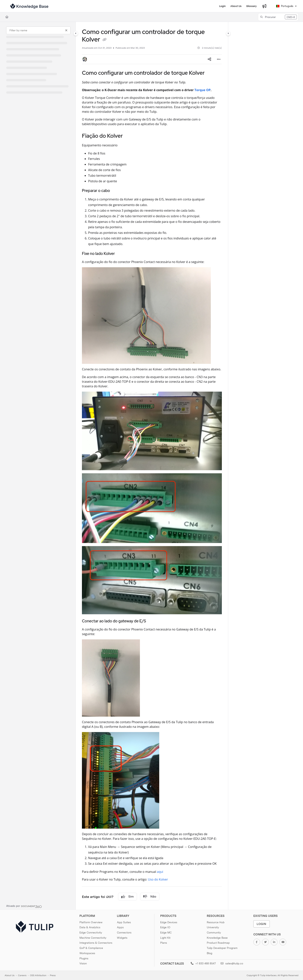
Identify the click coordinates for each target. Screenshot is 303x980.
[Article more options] (219, 59)
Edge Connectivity (91, 932)
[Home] (7, 17)
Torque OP (202, 90)
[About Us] (236, 6)
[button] (278, 17)
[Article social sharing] (209, 59)
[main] (152, 466)
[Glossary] (251, 6)
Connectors (124, 932)
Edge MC (166, 932)
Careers (22, 975)
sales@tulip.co (232, 963)
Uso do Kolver (158, 879)
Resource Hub (216, 922)
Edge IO (165, 927)
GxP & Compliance (91, 948)
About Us (10, 975)
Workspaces (87, 953)
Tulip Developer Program (222, 948)
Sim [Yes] (128, 897)
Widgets (122, 938)
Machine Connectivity (93, 938)
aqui (160, 872)
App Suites (124, 922)
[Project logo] (29, 6)
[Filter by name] (38, 30)
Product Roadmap (218, 943)
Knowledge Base (217, 938)
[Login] (222, 6)
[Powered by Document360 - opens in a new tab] (24, 906)
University (213, 927)
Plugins (84, 958)
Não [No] (150, 897)
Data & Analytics (90, 927)
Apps (120, 927)
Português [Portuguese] (285, 6)
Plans (164, 943)
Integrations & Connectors (96, 943)
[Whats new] (264, 6)
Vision (83, 963)
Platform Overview (91, 922)
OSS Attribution (38, 975)
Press (53, 975)
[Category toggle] (76, 33)
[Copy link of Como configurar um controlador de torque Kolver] (105, 40)
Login (261, 924)
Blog (209, 953)
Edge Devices (169, 922)
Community (214, 932)
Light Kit (165, 938)
